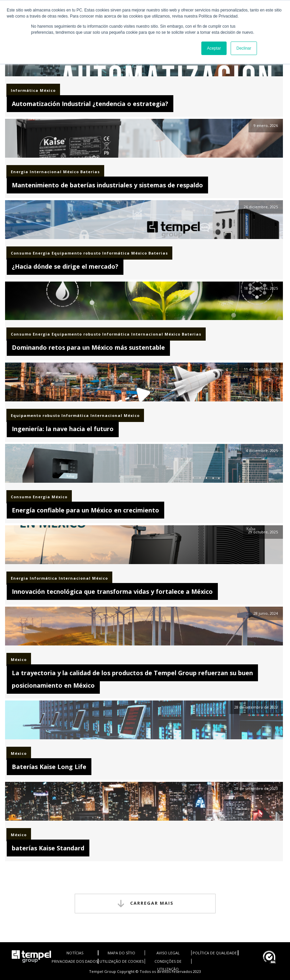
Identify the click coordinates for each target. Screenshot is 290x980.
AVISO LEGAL (168, 953)
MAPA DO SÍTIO (121, 953)
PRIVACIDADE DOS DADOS (75, 961)
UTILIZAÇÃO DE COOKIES (122, 961)
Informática (25, 90)
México (48, 90)
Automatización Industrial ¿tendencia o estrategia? (90, 104)
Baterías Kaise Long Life (49, 767)
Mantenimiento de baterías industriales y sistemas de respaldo (107, 185)
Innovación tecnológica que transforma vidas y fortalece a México (112, 591)
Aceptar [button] (214, 48)
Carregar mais (145, 904)
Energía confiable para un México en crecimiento (85, 510)
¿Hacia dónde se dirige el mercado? (65, 266)
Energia (20, 172)
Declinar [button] (244, 48)
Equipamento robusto (76, 253)
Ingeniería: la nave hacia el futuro (63, 429)
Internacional (46, 172)
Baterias (90, 172)
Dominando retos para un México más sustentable (88, 347)
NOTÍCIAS (75, 953)
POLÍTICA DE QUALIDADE (215, 953)
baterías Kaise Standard (48, 848)
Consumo (21, 253)
